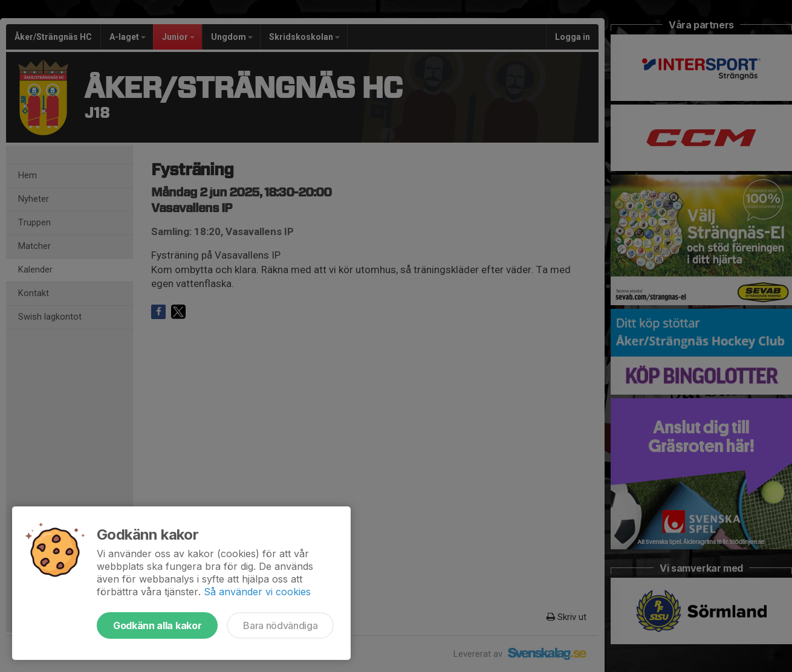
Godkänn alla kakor (157, 625)
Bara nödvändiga (280, 625)
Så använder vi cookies (257, 592)
